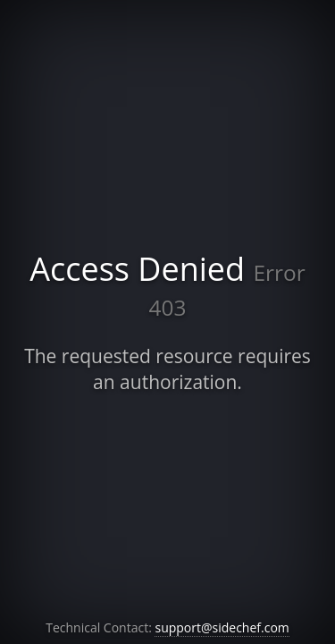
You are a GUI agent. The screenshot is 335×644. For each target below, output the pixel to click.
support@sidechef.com (222, 627)
